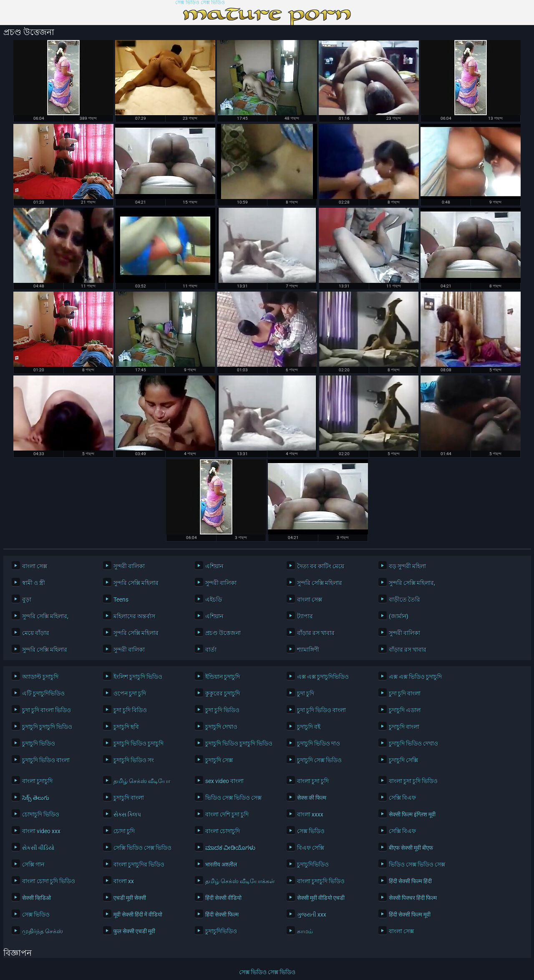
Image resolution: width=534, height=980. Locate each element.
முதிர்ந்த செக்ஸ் (43, 931)
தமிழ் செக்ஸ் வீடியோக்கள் (240, 881)
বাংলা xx (124, 881)
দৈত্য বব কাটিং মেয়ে (321, 566)
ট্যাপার (305, 616)
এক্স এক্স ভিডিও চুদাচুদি (415, 677)
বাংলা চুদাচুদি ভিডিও (321, 881)
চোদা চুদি (124, 831)
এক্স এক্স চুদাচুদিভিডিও (323, 677)
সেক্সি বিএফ (402, 798)
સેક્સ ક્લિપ (127, 814)
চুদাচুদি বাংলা (404, 727)
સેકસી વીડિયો (38, 848)
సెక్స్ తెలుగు (36, 798)
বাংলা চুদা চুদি (313, 781)
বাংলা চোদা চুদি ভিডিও (49, 881)
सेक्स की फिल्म (312, 798)
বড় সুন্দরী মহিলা (407, 566)
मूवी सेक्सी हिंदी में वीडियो (138, 914)
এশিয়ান (214, 566)
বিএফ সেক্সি (311, 848)
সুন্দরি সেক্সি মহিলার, (412, 583)
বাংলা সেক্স (35, 566)
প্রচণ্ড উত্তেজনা (223, 633)
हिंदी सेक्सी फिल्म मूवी (410, 914)
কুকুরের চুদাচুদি (223, 693)
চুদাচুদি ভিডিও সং (134, 760)
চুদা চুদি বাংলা (405, 693)
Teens (121, 600)
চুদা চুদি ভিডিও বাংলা (321, 710)
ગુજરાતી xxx (312, 914)
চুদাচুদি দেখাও (221, 727)
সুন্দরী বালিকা (129, 566)
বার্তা (211, 650)
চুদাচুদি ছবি (126, 727)
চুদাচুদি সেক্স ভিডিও (319, 760)
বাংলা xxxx (310, 814)
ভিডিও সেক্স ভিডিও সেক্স (233, 798)
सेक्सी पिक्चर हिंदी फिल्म (413, 898)
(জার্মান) (399, 616)
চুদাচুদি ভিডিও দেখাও (413, 743)
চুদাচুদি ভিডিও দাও (319, 743)
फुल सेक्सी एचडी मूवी (134, 931)
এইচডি (214, 600)
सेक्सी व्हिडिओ (37, 898)
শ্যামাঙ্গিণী (308, 650)
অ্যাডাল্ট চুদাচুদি (40, 677)
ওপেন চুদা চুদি (130, 693)
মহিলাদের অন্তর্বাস (134, 616)
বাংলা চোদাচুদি (223, 831)
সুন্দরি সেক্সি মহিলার (136, 583)
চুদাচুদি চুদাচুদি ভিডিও (47, 727)
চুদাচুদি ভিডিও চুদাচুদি (139, 743)
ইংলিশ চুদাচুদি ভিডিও (138, 677)
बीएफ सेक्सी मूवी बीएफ (411, 848)
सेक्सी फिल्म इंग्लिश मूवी (412, 814)
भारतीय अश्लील (221, 864)
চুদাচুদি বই (309, 727)
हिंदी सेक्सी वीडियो (223, 898)
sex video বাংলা (224, 781)
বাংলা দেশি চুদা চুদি (227, 814)
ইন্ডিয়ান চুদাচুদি (223, 677)
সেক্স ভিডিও (311, 831)
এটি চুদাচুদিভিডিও (43, 693)
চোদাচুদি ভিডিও (41, 814)
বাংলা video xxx (41, 831)
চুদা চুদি (306, 693)
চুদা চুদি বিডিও (130, 710)
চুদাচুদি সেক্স (219, 760)
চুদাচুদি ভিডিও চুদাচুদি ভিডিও (239, 743)
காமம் (305, 931)
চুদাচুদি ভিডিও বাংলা (46, 760)
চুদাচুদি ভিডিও (39, 743)
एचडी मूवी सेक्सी (130, 898)
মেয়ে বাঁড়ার (36, 633)
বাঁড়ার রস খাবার (316, 633)
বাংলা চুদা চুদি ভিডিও (413, 781)
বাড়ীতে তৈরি (404, 600)
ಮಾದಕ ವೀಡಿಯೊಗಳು (230, 848)
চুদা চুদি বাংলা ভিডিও (47, 710)
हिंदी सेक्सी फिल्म (222, 914)
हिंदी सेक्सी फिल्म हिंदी (410, 881)
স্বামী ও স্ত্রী (34, 583)
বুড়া (27, 600)
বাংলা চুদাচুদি (37, 781)
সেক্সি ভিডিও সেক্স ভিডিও (142, 848)
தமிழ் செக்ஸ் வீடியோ (142, 781)
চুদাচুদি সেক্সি (403, 760)
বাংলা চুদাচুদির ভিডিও (139, 864)
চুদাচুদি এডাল (405, 710)
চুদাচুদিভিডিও (313, 864)
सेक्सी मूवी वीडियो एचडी (321, 898)
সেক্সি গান (33, 864)
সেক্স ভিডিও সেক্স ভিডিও (200, 3)
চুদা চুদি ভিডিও (222, 710)
